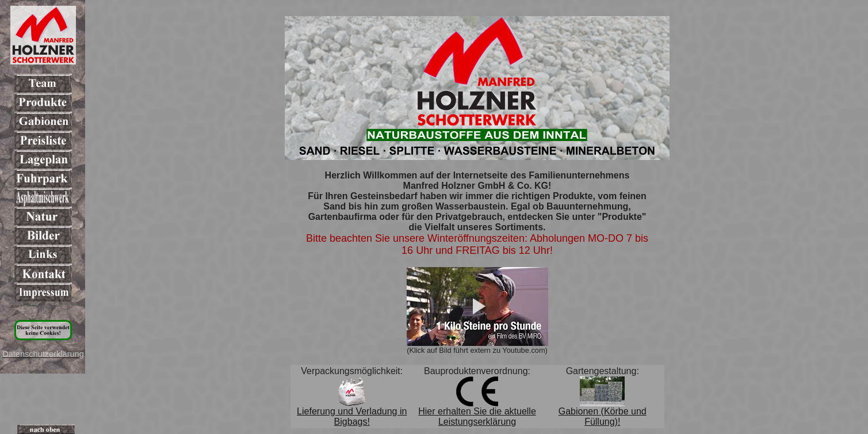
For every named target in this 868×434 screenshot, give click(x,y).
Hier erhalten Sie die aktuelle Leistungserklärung (477, 416)
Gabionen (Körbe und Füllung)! (603, 416)
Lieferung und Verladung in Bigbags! (352, 416)
